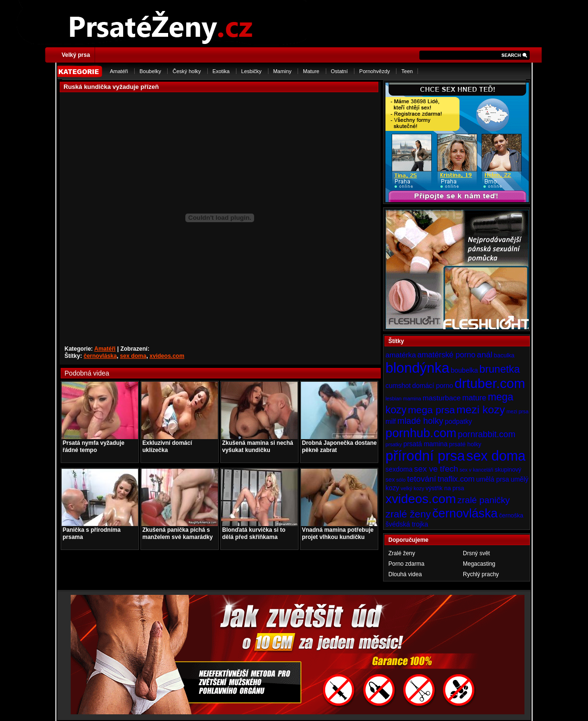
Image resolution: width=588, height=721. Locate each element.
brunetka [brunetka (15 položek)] (500, 369)
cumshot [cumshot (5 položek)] (398, 386)
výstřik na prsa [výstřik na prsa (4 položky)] (445, 488)
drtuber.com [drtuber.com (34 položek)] (490, 383)
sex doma (133, 356)
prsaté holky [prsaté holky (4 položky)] (465, 444)
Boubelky (150, 71)
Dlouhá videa (405, 574)
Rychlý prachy (481, 574)
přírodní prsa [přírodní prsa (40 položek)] (425, 456)
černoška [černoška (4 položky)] (511, 516)
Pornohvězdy (374, 71)
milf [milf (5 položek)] (391, 421)
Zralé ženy (402, 553)
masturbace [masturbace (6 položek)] (442, 398)
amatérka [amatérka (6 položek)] (401, 355)
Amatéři (119, 71)
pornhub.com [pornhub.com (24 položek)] (421, 433)
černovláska (100, 356)
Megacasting (479, 564)
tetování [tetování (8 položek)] (422, 479)
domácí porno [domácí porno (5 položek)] (433, 386)
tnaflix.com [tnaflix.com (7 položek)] (456, 479)
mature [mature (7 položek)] (474, 398)
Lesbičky (251, 71)
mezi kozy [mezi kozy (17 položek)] (481, 409)
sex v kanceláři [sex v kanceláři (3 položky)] (476, 470)
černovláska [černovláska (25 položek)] (465, 513)
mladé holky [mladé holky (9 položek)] (420, 421)
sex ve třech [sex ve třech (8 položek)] (436, 469)
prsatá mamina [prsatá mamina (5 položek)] (425, 444)
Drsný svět (476, 553)
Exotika (221, 71)
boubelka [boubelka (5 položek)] (465, 370)
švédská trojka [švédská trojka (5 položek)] (407, 524)
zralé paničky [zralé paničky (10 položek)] (484, 500)
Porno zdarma (406, 564)
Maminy (283, 71)
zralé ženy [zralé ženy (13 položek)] (408, 514)
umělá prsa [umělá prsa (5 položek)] (493, 479)
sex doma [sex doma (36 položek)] (496, 456)
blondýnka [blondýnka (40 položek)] (417, 368)
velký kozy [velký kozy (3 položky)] (412, 488)
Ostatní (339, 71)
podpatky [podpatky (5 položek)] (458, 421)
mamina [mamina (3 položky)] (412, 398)
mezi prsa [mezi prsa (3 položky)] (517, 411)
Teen (407, 71)
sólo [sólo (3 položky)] (401, 480)
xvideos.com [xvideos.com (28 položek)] (421, 499)
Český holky (187, 71)
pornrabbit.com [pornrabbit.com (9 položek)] (487, 434)
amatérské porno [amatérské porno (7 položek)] (447, 355)
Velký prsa (76, 55)
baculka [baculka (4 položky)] (504, 355)
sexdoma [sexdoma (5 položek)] (399, 469)
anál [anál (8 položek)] (484, 355)
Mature (311, 71)
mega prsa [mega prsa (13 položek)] (431, 410)
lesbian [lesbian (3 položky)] (394, 398)
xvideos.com (167, 356)
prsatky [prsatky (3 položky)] (394, 444)
